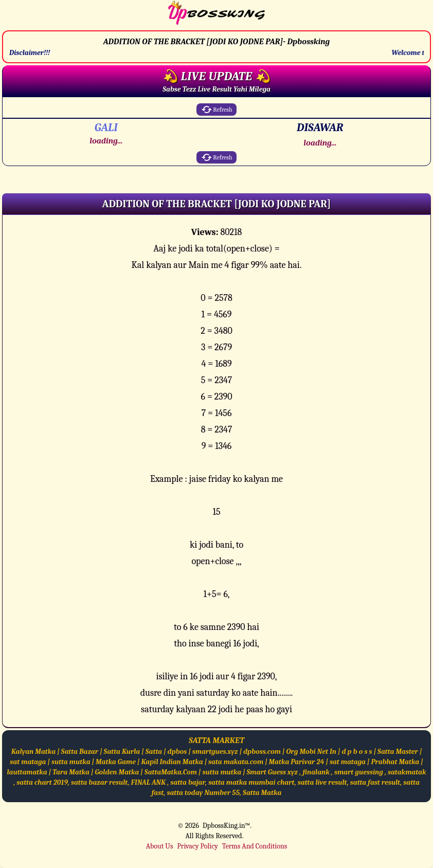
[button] (217, 204)
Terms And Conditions (255, 846)
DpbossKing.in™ (226, 826)
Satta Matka (262, 793)
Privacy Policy (197, 846)
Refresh (216, 110)
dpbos (177, 752)
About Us (160, 846)
